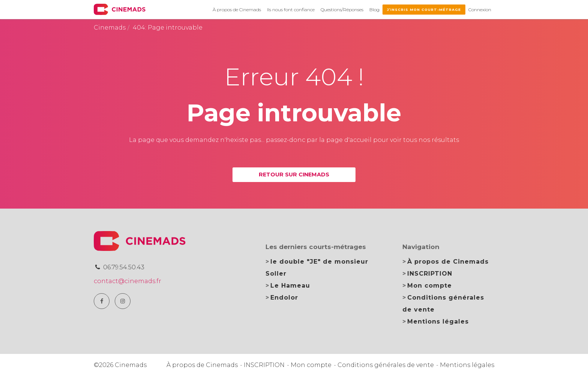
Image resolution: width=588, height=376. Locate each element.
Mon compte (430, 286)
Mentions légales (438, 322)
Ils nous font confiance (291, 10)
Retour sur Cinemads (294, 175)
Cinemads (110, 28)
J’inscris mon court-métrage (424, 10)
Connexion (480, 10)
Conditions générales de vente (386, 365)
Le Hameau (290, 286)
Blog (374, 10)
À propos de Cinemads (237, 10)
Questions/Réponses (342, 10)
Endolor (284, 298)
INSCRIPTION (430, 274)
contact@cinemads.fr (127, 281)
